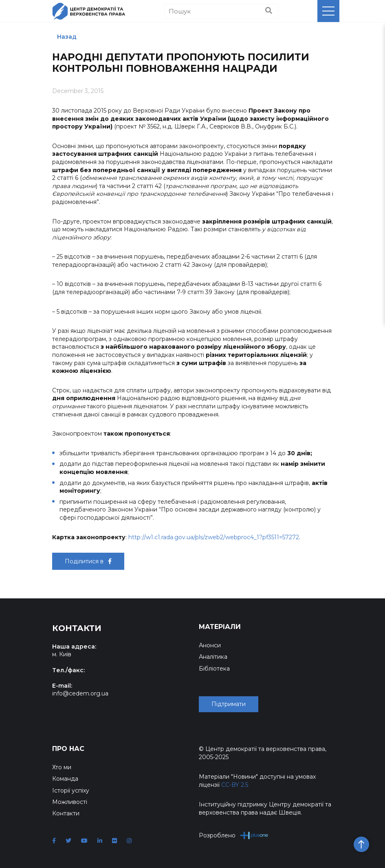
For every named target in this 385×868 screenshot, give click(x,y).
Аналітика (213, 657)
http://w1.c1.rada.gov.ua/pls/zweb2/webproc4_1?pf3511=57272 (214, 537)
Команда (65, 779)
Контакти (66, 813)
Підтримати (229, 704)
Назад (67, 37)
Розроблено (234, 835)
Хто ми (62, 767)
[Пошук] (221, 11)
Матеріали (220, 627)
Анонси (210, 645)
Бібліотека (214, 669)
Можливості (70, 802)
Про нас (68, 749)
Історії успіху (71, 790)
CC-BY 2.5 (235, 785)
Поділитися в (88, 561)
